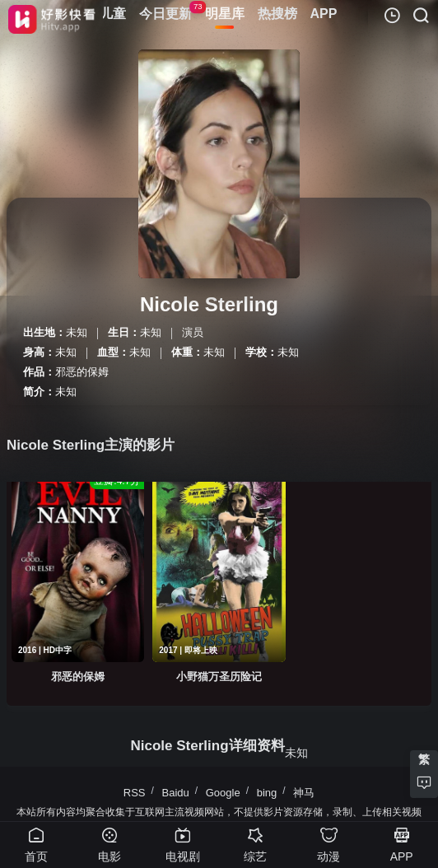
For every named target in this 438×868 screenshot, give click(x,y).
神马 (304, 793)
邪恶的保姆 (82, 372)
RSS (135, 793)
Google (223, 793)
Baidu (175, 793)
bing (267, 793)
